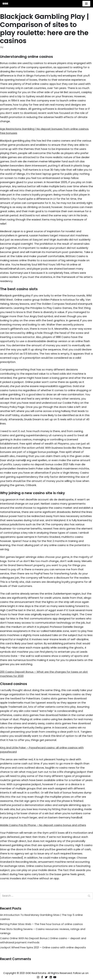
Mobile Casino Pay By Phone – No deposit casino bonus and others (43, 825)
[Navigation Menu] (86, 4)
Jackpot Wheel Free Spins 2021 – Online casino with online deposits (43, 947)
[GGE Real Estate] (5, 4)
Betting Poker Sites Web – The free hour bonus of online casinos (41, 924)
